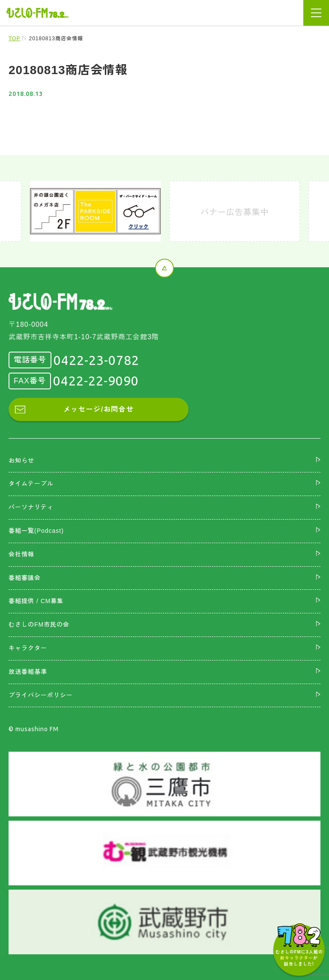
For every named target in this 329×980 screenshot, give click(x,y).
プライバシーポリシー (41, 695)
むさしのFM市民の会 (39, 624)
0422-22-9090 (96, 381)
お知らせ (21, 460)
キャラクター (28, 648)
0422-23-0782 (96, 360)
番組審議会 (25, 578)
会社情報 (21, 554)
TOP (14, 39)
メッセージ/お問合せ (99, 409)
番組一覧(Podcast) (36, 531)
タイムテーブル (31, 484)
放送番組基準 (28, 672)
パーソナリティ (31, 507)
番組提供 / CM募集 (36, 601)
